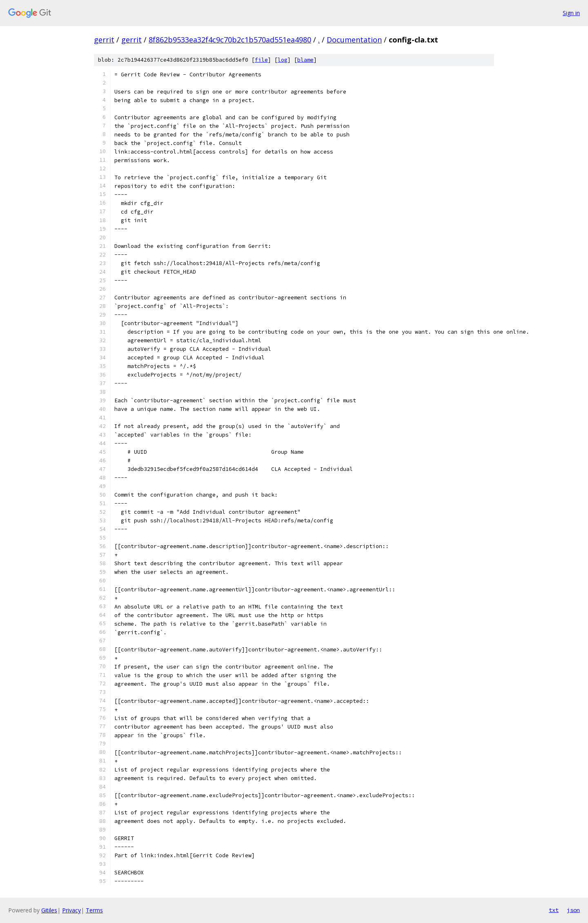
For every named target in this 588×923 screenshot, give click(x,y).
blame (305, 60)
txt (554, 910)
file (261, 60)
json (573, 910)
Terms (94, 910)
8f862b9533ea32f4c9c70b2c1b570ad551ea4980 (230, 40)
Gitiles (49, 910)
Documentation (354, 40)
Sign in (571, 13)
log (283, 60)
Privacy (71, 910)
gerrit (104, 40)
